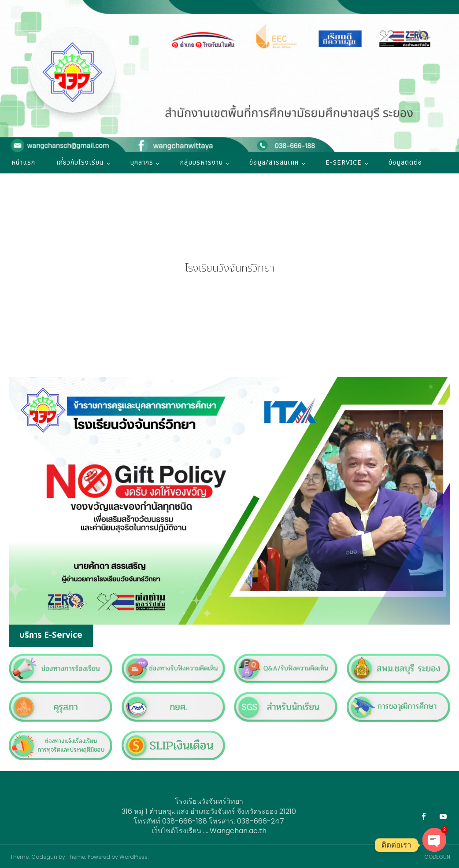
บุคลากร (142, 163)
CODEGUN (437, 857)
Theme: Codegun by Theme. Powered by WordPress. (80, 857)
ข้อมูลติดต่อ (405, 163)
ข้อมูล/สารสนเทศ (274, 163)
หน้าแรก (23, 163)
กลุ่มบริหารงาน (202, 163)
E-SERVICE (344, 163)
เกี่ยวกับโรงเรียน (80, 163)
